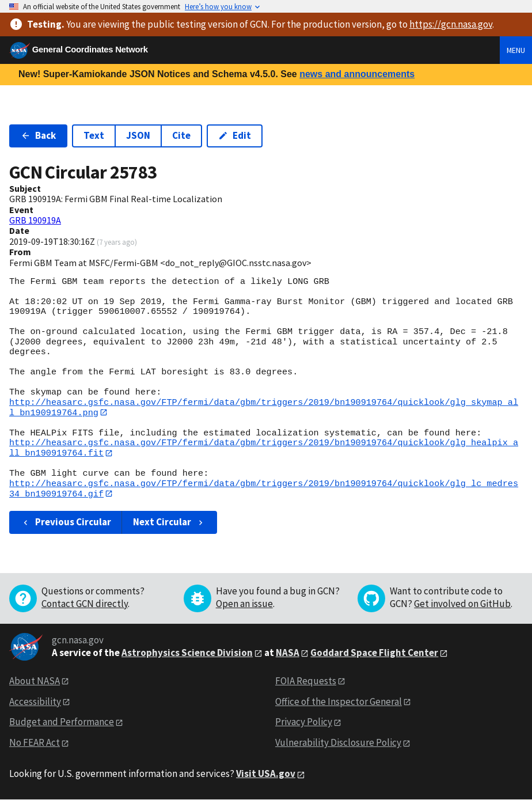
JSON (138, 135)
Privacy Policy (304, 723)
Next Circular (169, 523)
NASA (288, 653)
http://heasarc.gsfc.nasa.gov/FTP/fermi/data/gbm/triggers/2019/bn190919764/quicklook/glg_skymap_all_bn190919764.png (264, 407)
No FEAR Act (35, 744)
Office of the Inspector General (339, 702)
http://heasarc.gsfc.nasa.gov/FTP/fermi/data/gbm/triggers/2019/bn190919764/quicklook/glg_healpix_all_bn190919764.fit (264, 448)
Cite (181, 135)
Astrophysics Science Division (187, 653)
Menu (516, 50)
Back (38, 135)
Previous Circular (66, 523)
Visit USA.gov (266, 775)
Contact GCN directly (85, 604)
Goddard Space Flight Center (374, 653)
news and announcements (357, 74)
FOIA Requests (306, 681)
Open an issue (244, 604)
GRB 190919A (35, 220)
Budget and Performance (62, 723)
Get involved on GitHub (462, 604)
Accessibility (35, 702)
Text (94, 135)
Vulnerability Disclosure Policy (338, 744)
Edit (235, 135)
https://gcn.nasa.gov (451, 24)
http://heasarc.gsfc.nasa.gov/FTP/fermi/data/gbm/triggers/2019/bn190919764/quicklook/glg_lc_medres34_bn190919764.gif (264, 489)
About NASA (35, 681)
